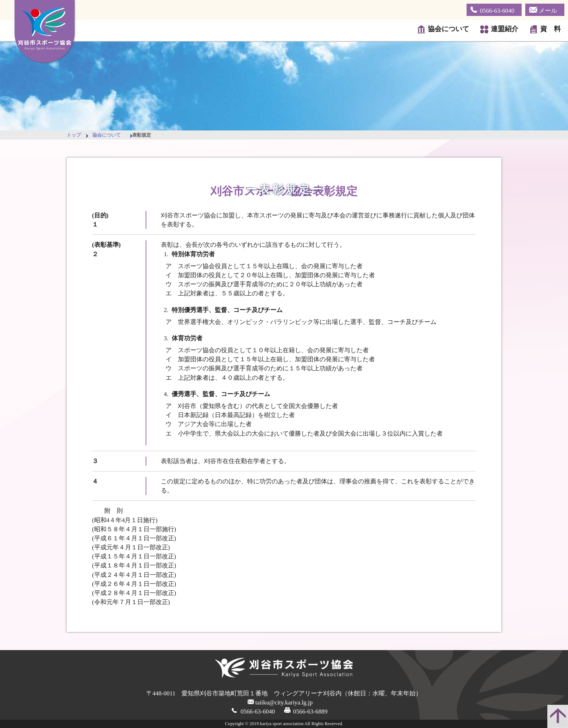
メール (543, 9)
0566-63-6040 (492, 9)
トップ (74, 135)
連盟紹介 (503, 29)
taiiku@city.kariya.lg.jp (284, 702)
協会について (447, 29)
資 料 (549, 29)
